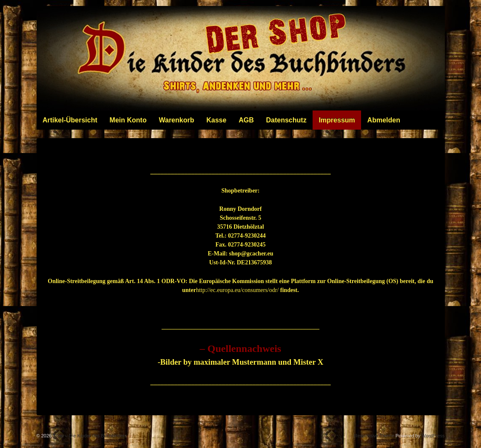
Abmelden (384, 120)
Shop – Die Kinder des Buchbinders (89, 436)
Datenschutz (286, 120)
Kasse (216, 120)
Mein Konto (128, 120)
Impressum (337, 120)
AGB (246, 120)
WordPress (433, 436)
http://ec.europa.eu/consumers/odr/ (237, 290)
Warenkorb (176, 120)
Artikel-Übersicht (70, 120)
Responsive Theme (374, 436)
